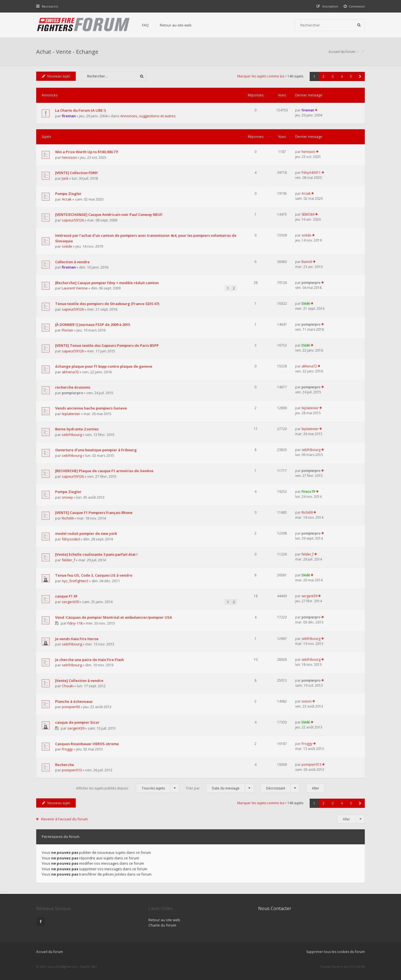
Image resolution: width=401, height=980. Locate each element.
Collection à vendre (72, 262)
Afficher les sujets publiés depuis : (128, 788)
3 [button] (333, 76)
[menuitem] (354, 6)
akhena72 (70, 372)
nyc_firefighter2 (75, 581)
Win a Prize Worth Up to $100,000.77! (87, 152)
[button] (360, 76)
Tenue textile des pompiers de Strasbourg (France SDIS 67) (107, 304)
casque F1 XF (66, 596)
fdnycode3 (71, 539)
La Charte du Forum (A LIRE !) (80, 110)
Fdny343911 (311, 173)
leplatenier (71, 414)
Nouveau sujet (56, 76)
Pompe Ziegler (68, 194)
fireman (69, 116)
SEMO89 (308, 214)
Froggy (67, 749)
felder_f (69, 560)
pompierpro (311, 283)
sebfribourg (72, 435)
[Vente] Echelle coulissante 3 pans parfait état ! (96, 554)
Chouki (68, 686)
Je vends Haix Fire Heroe (77, 639)
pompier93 (71, 707)
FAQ (145, 25)
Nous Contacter (275, 908)
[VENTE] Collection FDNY (77, 173)
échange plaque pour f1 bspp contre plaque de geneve (104, 366)
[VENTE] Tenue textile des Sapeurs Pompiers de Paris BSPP (107, 345)
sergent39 (70, 602)
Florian (68, 330)
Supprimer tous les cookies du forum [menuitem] (336, 952)
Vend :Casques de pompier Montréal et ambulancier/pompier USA (114, 617)
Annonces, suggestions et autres (148, 116)
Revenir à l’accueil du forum (64, 819)
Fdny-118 (75, 623)
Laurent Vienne (75, 288)
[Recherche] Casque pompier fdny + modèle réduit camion (107, 283)
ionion (307, 701)
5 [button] (351, 76)
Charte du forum (162, 925)
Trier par (220, 788)
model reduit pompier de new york (86, 533)
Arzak (67, 199)
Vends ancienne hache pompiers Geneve (91, 408)
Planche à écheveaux (74, 701)
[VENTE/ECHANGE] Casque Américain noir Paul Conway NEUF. (109, 214)
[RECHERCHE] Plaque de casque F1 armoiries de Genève (104, 471)
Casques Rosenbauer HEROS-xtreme (87, 744)
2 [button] (323, 76)
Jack (65, 178)
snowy (67, 497)
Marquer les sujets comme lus (261, 76)
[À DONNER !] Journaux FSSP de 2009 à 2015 (93, 325)
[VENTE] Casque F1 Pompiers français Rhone (94, 513)
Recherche (65, 765)
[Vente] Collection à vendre (79, 681)
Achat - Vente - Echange (67, 52)
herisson (69, 157)
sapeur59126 (73, 220)
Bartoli (307, 262)
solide (67, 246)
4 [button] (342, 76)
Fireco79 (308, 492)
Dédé (306, 303)
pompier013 (72, 770)
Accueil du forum (50, 952)
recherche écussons (73, 387)
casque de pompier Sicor (77, 722)
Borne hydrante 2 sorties (77, 429)
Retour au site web (176, 25)
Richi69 (68, 518)
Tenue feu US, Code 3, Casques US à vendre (94, 575)
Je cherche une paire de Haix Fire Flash (90, 660)
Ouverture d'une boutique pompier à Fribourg (96, 450)
